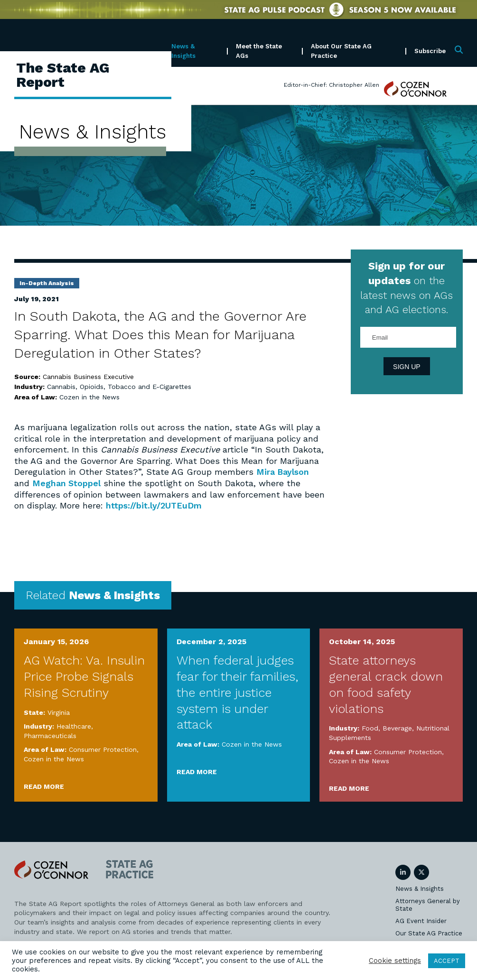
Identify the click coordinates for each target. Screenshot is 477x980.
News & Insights (183, 51)
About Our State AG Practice (341, 51)
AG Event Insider (421, 920)
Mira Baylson (283, 472)
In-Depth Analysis (47, 283)
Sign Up (407, 367)
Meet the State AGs (259, 51)
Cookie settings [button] (395, 961)
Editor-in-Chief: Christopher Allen (332, 85)
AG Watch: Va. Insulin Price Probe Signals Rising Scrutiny (84, 675)
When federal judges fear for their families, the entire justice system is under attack (237, 691)
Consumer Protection (103, 749)
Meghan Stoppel (67, 483)
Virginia (59, 712)
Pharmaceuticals (50, 735)
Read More (44, 786)
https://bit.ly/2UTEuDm (154, 505)
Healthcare (74, 725)
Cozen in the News (89, 397)
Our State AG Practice (429, 932)
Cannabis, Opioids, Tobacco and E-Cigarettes (119, 387)
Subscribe (430, 51)
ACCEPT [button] (447, 961)
